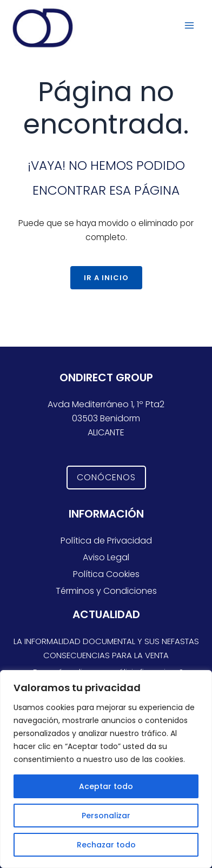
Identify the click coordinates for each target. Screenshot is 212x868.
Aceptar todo (106, 786)
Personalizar (106, 816)
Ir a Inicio (106, 278)
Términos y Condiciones (106, 591)
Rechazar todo (106, 845)
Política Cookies (106, 574)
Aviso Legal (106, 557)
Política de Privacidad (106, 541)
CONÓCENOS (106, 477)
